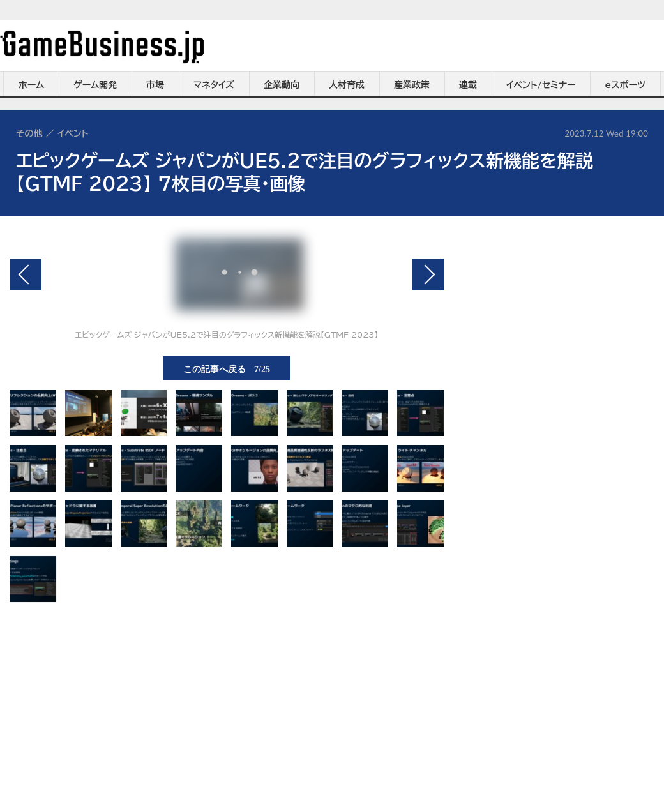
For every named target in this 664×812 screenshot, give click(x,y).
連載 (468, 85)
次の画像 (428, 274)
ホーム (31, 85)
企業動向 (282, 85)
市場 (155, 85)
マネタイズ (214, 85)
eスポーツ (625, 85)
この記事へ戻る (227, 368)
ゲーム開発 (95, 85)
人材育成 (347, 85)
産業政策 (412, 85)
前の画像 (26, 274)
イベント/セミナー (541, 85)
